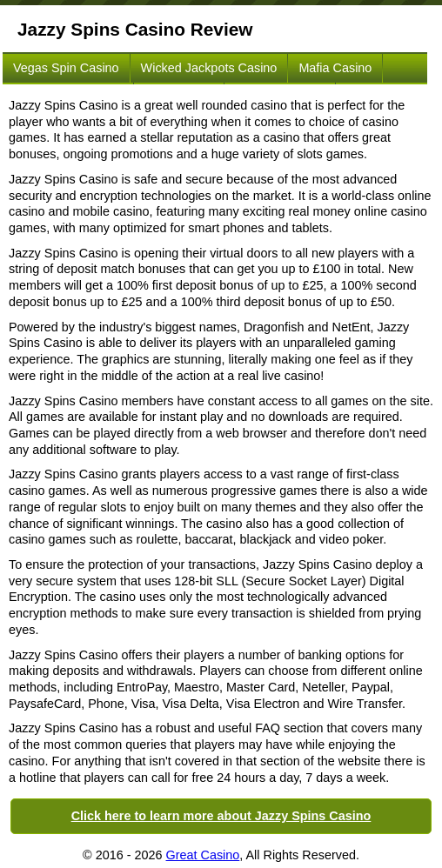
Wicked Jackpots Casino (209, 68)
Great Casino (203, 855)
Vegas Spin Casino (66, 68)
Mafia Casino (335, 68)
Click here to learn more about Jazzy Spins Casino (221, 816)
